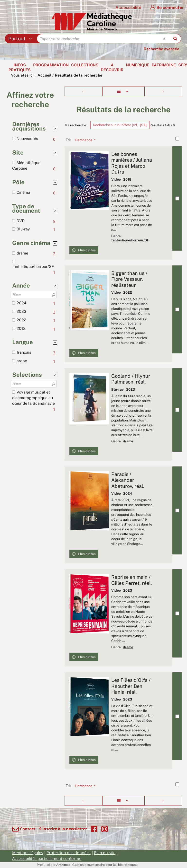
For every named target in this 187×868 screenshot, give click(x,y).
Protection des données (69, 853)
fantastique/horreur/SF (130, 240)
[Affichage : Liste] (123, 91)
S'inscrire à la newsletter (63, 829)
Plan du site (105, 853)
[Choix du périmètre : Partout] (21, 39)
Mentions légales (28, 853)
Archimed (63, 865)
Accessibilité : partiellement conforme (47, 859)
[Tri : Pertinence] (84, 140)
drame (128, 441)
